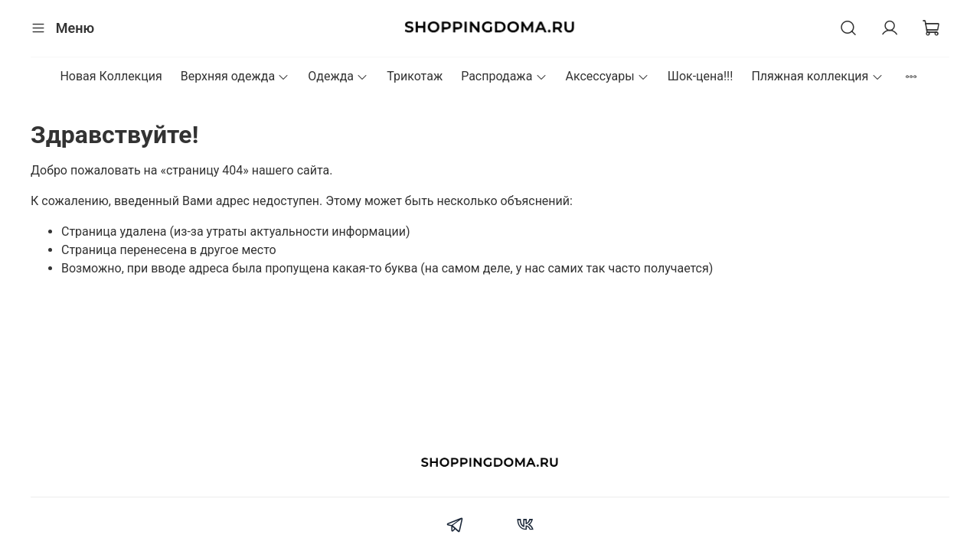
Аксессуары (608, 76)
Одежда (338, 76)
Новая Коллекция (111, 76)
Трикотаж (415, 76)
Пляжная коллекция (817, 76)
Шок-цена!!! (701, 76)
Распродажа (504, 76)
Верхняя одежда (235, 76)
